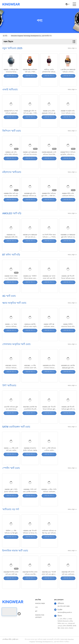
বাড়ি (5, 36)
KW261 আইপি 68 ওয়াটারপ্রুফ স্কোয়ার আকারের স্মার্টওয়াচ (49, 334)
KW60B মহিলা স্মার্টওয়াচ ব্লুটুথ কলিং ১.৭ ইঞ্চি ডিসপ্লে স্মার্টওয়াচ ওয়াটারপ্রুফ (49, 203)
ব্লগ (36, 611)
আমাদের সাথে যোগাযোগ (40, 616)
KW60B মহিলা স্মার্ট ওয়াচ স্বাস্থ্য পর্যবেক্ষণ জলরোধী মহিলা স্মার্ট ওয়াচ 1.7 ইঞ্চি (11, 203)
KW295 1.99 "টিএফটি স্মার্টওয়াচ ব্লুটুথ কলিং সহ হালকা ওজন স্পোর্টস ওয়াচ (68, 416)
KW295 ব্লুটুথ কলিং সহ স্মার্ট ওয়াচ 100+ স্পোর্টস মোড (30, 120)
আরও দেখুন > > (72, 48)
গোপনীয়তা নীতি (7, 639)
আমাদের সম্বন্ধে (40, 603)
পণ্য (36, 607)
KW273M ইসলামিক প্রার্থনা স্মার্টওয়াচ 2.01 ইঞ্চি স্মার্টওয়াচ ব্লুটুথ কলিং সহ (30, 581)
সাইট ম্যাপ (15, 639)
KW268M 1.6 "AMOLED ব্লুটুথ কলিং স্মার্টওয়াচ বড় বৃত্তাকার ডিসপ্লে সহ (68, 244)
